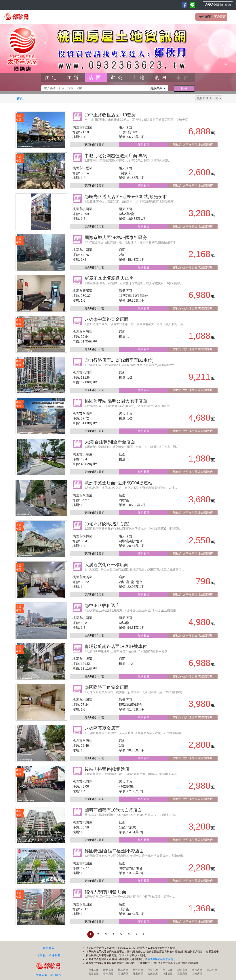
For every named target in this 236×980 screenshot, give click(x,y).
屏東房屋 (138, 974)
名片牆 (41, 955)
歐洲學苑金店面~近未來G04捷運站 (118, 483)
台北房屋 (94, 970)
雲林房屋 (212, 970)
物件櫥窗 (54, 955)
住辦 (74, 77)
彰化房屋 (182, 970)
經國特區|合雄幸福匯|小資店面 (114, 851)
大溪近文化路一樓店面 (106, 565)
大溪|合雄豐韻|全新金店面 (110, 442)
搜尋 (184, 88)
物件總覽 (205, 17)
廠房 (162, 77)
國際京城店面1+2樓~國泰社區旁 (116, 237)
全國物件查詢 (218, 5)
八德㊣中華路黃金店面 (106, 319)
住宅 (52, 77)
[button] (18, 57)
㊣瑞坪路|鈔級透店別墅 (107, 524)
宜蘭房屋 (182, 974)
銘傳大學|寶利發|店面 (105, 892)
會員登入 (49, 948)
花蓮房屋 (168, 974)
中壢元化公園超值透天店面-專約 (116, 156)
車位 (184, 77)
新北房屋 (108, 970)
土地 (140, 77)
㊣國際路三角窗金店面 (106, 687)
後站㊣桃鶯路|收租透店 (107, 769)
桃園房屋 (123, 970)
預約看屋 (144, 145)
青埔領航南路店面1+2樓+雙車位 (116, 646)
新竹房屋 (138, 970)
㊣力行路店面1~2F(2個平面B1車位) (119, 360)
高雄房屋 (123, 974)
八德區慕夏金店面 (102, 728)
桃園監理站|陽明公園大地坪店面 (116, 401)
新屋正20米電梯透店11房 (109, 278)
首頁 (20, 98)
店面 (96, 77)
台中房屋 (168, 970)
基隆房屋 (197, 974)
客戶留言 (220, 17)
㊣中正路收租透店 (102, 605)
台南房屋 (108, 974)
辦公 (118, 77)
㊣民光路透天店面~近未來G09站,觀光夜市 (126, 197)
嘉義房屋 (94, 974)
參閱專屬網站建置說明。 (161, 959)
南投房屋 (197, 970)
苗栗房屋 (153, 970)
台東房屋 (153, 974)
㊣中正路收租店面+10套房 (110, 115)
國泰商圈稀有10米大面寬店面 (113, 810)
